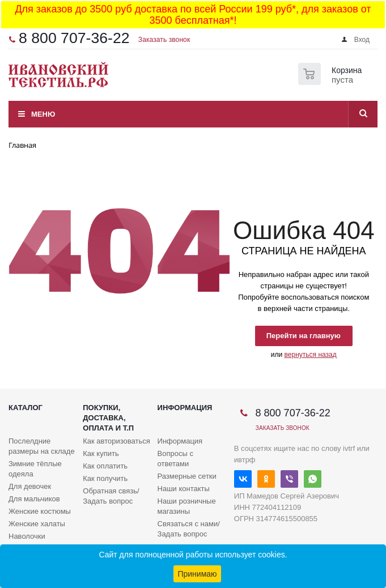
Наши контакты (184, 489)
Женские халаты (37, 524)
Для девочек (30, 486)
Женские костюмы (40, 511)
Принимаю (197, 574)
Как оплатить (105, 466)
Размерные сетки (187, 476)
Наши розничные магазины (187, 506)
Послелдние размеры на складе (42, 446)
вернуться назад (311, 355)
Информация (185, 408)
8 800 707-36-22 (74, 38)
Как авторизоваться (116, 441)
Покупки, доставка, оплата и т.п (108, 418)
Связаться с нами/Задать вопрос (189, 529)
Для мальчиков (34, 499)
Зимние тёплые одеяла (35, 469)
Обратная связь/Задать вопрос (111, 496)
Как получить (105, 478)
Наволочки (27, 536)
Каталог (26, 408)
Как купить (101, 453)
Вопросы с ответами (175, 459)
